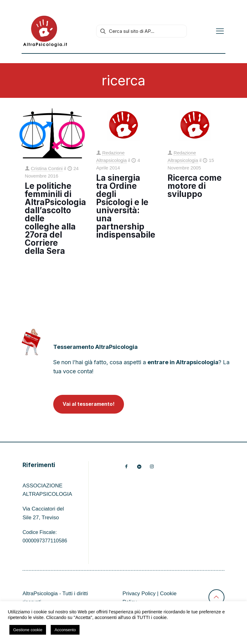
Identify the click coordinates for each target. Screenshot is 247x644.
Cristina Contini (47, 168)
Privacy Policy (139, 594)
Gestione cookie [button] (28, 630)
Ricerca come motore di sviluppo (195, 186)
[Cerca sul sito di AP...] (142, 31)
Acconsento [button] (65, 630)
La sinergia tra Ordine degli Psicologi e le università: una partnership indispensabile (126, 206)
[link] (31, 342)
